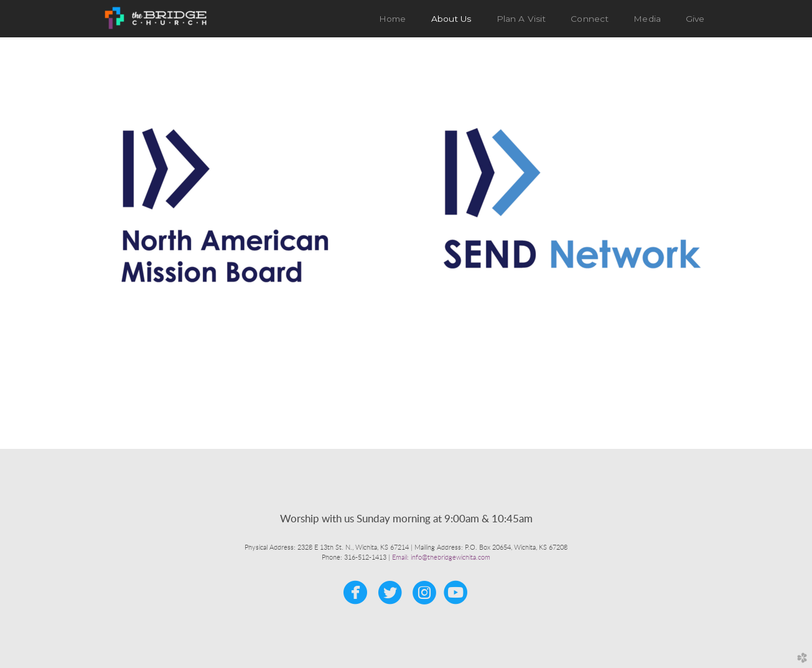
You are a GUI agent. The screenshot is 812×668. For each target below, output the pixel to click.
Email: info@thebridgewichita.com (441, 557)
